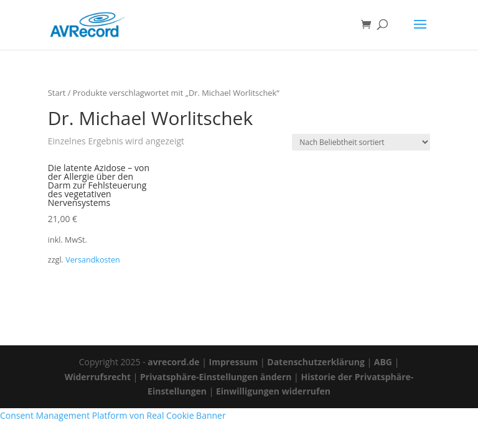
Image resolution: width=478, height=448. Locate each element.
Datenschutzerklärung (316, 362)
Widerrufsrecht (98, 377)
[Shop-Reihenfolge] (361, 142)
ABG (383, 362)
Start (57, 93)
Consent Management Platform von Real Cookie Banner (113, 415)
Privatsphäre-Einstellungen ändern (216, 377)
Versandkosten (93, 260)
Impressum (234, 362)
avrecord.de (173, 362)
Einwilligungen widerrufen (273, 391)
